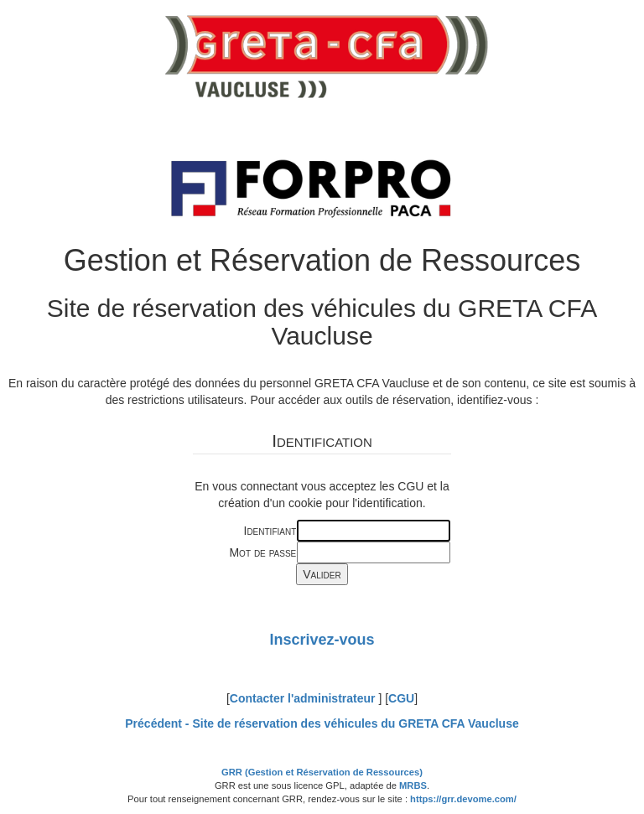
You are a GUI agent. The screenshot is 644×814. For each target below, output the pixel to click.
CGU (401, 698)
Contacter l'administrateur (303, 698)
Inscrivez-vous (322, 640)
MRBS (413, 785)
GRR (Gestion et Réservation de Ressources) (322, 772)
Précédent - (322, 723)
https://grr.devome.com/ (463, 799)
